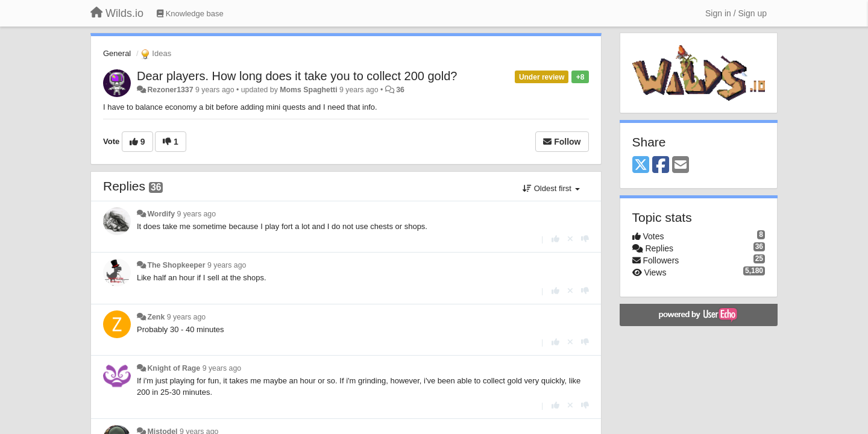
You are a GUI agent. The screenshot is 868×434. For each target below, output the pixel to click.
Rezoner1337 (170, 90)
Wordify (161, 214)
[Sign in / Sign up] (736, 13)
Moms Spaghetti (308, 90)
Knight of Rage (174, 368)
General (117, 53)
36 (400, 90)
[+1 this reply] (555, 239)
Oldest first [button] (551, 188)
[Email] (681, 165)
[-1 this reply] (585, 239)
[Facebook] (661, 165)
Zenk (156, 317)
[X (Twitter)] (641, 165)
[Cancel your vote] (570, 239)
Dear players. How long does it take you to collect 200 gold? (297, 76)
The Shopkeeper (176, 265)
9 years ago (197, 214)
